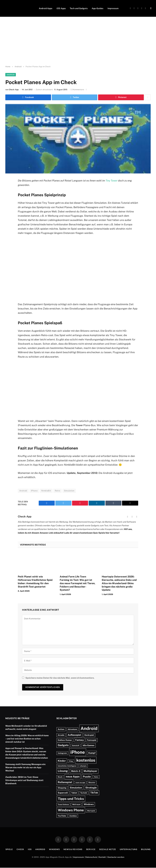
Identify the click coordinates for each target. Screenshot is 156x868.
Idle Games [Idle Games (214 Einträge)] (89, 746)
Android (11, 75)
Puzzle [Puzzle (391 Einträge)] (87, 777)
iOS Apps (61, 8)
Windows (53, 850)
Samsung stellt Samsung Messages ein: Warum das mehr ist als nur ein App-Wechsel (26, 768)
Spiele (7, 850)
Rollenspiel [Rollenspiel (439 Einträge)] (65, 782)
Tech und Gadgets (79, 8)
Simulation (69, 491)
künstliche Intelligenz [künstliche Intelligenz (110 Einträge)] (67, 766)
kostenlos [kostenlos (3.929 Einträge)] (86, 760)
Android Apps (46, 8)
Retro (58, 491)
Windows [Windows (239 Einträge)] (89, 805)
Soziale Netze (108, 850)
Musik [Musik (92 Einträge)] (60, 777)
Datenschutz (91, 857)
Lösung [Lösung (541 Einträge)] (63, 771)
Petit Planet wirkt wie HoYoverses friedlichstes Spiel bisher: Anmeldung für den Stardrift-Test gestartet (35, 582)
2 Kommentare (77, 90)
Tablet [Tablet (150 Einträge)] (74, 793)
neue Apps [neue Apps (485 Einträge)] (73, 777)
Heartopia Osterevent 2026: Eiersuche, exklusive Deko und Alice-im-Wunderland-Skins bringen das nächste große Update (119, 584)
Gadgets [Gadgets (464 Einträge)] (63, 745)
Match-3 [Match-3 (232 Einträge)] (76, 771)
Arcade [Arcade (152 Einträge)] (61, 735)
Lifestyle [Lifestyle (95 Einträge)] (83, 766)
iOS (28, 850)
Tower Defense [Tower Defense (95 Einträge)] (63, 805)
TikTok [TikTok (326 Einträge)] (94, 793)
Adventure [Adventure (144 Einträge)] (72, 729)
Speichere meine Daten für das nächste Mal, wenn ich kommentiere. (60, 678)
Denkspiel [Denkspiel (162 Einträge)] (89, 735)
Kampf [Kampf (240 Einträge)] (92, 753)
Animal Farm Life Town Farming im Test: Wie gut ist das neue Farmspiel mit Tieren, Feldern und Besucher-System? (77, 584)
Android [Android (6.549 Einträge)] (89, 729)
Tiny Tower (112, 181)
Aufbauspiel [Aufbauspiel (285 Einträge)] (74, 735)
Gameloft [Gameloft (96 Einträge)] (76, 746)
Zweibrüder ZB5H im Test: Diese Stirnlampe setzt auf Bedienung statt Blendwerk (24, 780)
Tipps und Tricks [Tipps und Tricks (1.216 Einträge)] (71, 799)
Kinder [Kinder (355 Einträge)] (62, 761)
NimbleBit (46, 491)
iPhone (34, 491)
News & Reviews (73, 850)
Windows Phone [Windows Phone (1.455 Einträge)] (71, 810)
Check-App (14, 90)
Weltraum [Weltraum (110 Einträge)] (76, 805)
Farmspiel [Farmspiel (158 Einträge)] (92, 740)
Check (19, 850)
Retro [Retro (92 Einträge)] (96, 777)
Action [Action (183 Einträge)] (61, 729)
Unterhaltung (130, 850)
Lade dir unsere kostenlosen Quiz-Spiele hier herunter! (92, 533)
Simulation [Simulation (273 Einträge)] (76, 788)
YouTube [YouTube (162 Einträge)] (62, 816)
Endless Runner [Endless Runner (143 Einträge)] (65, 740)
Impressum (113, 8)
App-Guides (97, 8)
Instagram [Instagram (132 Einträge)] (62, 753)
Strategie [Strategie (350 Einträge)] (91, 788)
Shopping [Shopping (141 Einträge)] (62, 788)
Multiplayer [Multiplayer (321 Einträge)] (90, 771)
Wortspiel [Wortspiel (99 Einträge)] (91, 811)
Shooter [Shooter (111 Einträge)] (92, 783)
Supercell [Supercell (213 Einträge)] (63, 793)
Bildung (148, 850)
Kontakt (102, 857)
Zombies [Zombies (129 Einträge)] (73, 816)
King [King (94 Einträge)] (71, 761)
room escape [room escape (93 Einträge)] (80, 783)
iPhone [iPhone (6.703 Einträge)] (78, 752)
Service (91, 850)
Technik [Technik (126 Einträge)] (84, 793)
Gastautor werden (116, 857)
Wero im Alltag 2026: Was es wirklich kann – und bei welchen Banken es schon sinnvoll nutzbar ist (27, 739)
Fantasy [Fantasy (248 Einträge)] (80, 740)
